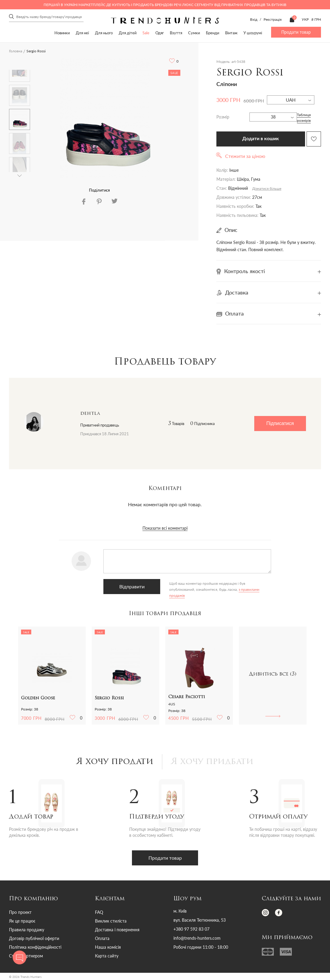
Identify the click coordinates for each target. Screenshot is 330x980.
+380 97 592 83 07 (191, 929)
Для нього (104, 33)
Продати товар (296, 32)
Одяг (160, 33)
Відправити (132, 586)
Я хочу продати (115, 762)
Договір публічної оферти (34, 938)
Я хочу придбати (212, 762)
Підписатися (280, 423)
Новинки (62, 33)
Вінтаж (231, 33)
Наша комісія (108, 947)
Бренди (212, 33)
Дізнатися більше (267, 188)
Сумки (194, 33)
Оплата (102, 938)
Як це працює (22, 921)
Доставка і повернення (117, 930)
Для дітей (128, 33)
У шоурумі (253, 33)
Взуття (176, 33)
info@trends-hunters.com (197, 938)
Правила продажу (27, 930)
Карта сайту (107, 956)
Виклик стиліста (111, 921)
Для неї (82, 33)
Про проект (20, 912)
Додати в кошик (261, 139)
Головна (16, 51)
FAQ (99, 912)
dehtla (90, 414)
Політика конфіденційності (35, 947)
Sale (146, 33)
